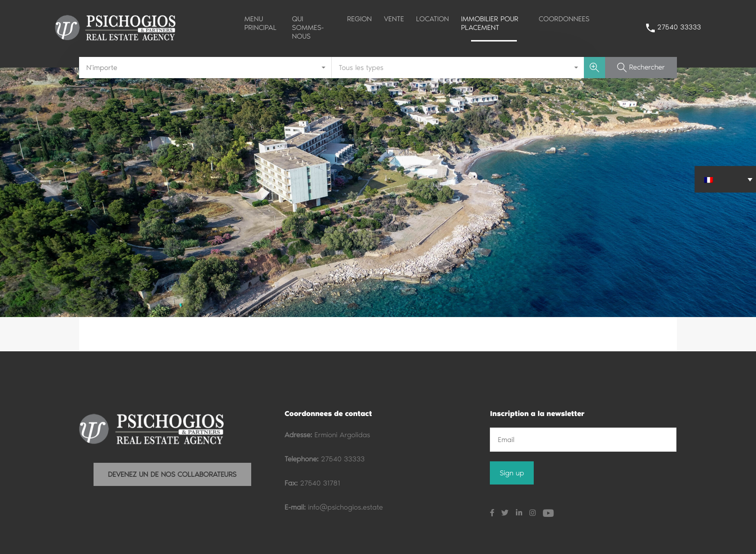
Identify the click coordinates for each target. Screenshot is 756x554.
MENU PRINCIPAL (261, 23)
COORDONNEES (564, 19)
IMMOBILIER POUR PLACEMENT (490, 23)
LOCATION (432, 19)
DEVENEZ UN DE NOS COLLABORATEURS (172, 474)
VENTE (394, 19)
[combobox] (205, 68)
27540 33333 (679, 27)
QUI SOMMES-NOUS (308, 28)
